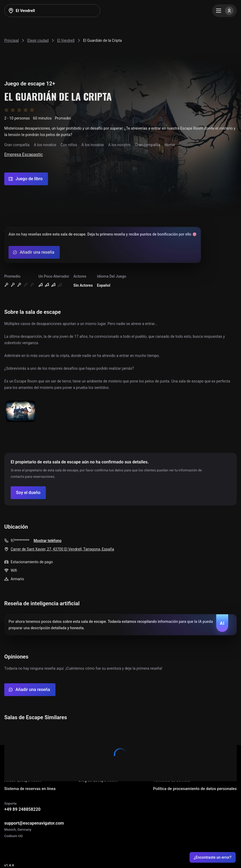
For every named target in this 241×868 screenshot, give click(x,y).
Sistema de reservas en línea (30, 789)
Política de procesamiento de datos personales (195, 789)
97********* (20, 541)
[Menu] (224, 11)
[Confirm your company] (28, 493)
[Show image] (21, 412)
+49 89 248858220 (22, 809)
